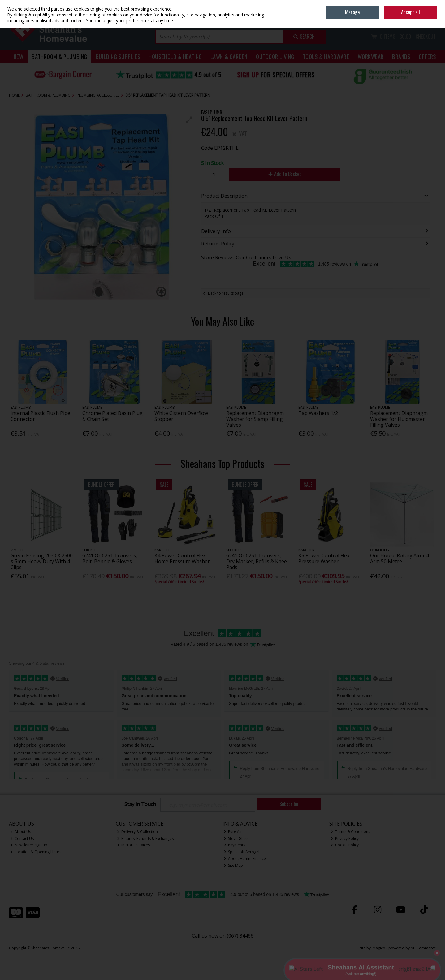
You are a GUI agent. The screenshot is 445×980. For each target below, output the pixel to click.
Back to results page (226, 293)
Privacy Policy (345, 838)
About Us (21, 832)
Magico (379, 948)
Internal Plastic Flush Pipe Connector (40, 416)
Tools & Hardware (326, 56)
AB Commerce (423, 948)
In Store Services (134, 845)
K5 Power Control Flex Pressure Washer (324, 558)
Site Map (233, 865)
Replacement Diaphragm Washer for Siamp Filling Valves (255, 419)
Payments (235, 845)
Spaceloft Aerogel (242, 852)
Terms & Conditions (350, 832)
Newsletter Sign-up (29, 845)
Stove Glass (236, 838)
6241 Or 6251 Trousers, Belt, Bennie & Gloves (110, 558)
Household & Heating (175, 56)
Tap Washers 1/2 (318, 413)
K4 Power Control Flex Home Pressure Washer (182, 558)
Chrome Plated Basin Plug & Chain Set (112, 416)
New (19, 56)
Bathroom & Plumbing (59, 56)
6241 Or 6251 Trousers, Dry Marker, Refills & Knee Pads (257, 561)
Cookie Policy (345, 845)
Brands (401, 56)
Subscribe (289, 804)
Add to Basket (285, 174)
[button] (189, 120)
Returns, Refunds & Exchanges (145, 838)
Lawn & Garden (229, 56)
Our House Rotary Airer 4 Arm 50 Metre (400, 558)
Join (433, 19)
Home (393, 4)
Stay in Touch (140, 805)
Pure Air (233, 832)
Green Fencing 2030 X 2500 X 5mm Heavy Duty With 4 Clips (42, 561)
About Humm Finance (245, 859)
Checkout (426, 37)
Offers (427, 56)
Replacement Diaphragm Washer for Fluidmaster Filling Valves (399, 419)
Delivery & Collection (138, 832)
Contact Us (22, 838)
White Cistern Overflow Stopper (181, 416)
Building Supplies (118, 56)
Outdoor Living (275, 56)
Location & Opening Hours (36, 852)
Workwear (371, 56)
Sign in (420, 19)
